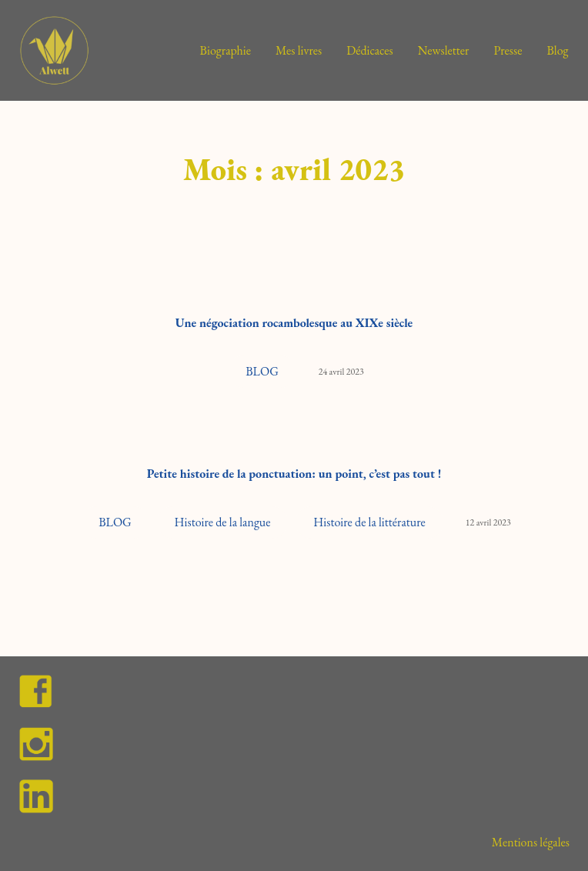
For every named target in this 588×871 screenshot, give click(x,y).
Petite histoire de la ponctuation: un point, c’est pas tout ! (294, 474)
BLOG (262, 371)
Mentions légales (531, 842)
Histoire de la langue (223, 522)
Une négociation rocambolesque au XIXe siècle (294, 323)
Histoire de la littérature (369, 522)
